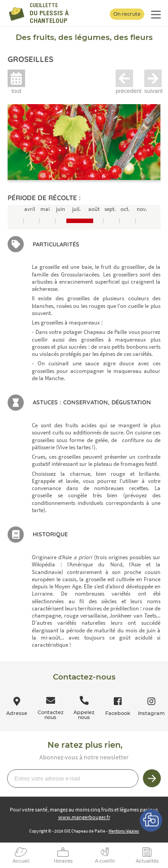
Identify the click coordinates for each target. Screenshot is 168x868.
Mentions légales (124, 831)
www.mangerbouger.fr (84, 817)
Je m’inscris (152, 778)
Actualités (147, 861)
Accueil (21, 861)
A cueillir (105, 861)
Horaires (63, 861)
